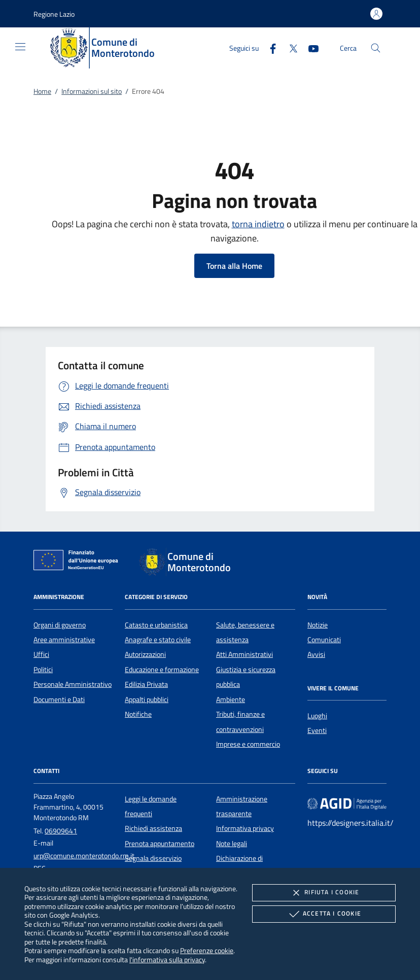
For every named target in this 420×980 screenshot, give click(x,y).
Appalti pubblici (147, 699)
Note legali (232, 844)
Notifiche (138, 714)
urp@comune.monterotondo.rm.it (84, 856)
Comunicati (324, 640)
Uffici (41, 654)
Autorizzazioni (145, 654)
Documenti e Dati (59, 699)
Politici (43, 670)
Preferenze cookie (207, 950)
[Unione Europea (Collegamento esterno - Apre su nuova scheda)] (79, 562)
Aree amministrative (64, 640)
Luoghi (317, 716)
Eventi (317, 730)
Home (42, 91)
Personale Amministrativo (73, 684)
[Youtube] (309, 47)
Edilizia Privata (146, 684)
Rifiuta (324, 893)
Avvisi (316, 654)
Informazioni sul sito (92, 91)
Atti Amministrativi (244, 654)
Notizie (318, 625)
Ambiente (231, 699)
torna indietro (258, 224)
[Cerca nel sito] (376, 48)
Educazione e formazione (162, 670)
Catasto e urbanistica (156, 625)
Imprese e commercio (248, 744)
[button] (54, 14)
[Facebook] (269, 47)
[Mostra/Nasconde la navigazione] (20, 47)
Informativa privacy (245, 828)
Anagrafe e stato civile (158, 640)
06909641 (61, 831)
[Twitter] (289, 47)
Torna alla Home (234, 266)
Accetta (324, 914)
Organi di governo (60, 625)
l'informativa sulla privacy (167, 959)
